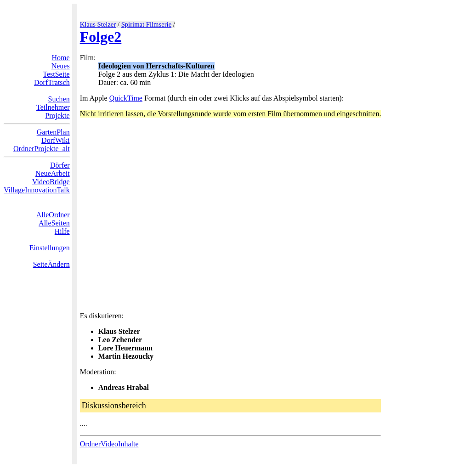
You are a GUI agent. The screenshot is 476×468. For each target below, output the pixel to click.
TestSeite (56, 74)
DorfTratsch (52, 82)
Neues (61, 66)
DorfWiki (56, 140)
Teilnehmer (53, 107)
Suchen (59, 99)
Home (61, 58)
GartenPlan (53, 132)
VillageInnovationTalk (37, 190)
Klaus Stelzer (98, 24)
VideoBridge (51, 182)
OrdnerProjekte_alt (42, 149)
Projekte (57, 116)
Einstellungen (50, 248)
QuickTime (126, 98)
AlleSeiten (54, 223)
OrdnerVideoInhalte (109, 444)
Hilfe (62, 231)
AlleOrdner (53, 215)
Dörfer (60, 165)
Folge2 (101, 37)
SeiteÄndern (51, 264)
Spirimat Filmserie (147, 24)
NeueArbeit (53, 173)
